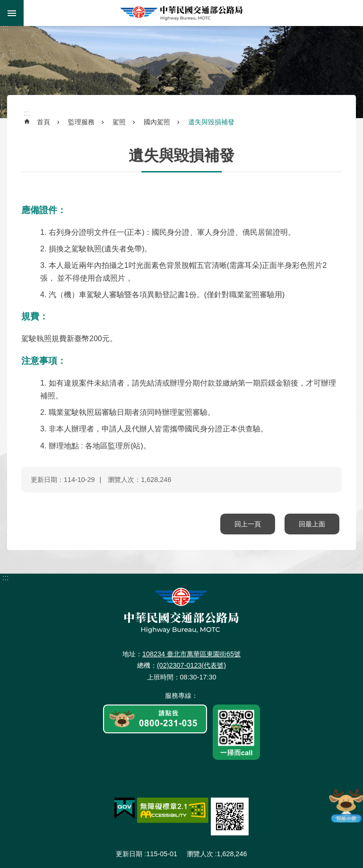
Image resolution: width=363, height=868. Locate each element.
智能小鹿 (346, 805)
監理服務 (81, 122)
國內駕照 (157, 122)
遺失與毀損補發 (211, 122)
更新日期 (129, 854)
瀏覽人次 (200, 854)
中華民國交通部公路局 (181, 13)
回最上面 (312, 524)
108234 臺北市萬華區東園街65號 (191, 654)
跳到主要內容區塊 (5, 5)
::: (5, 28)
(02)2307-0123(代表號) (191, 665)
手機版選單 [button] (12, 13)
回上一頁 (248, 524)
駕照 (119, 122)
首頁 (43, 122)
